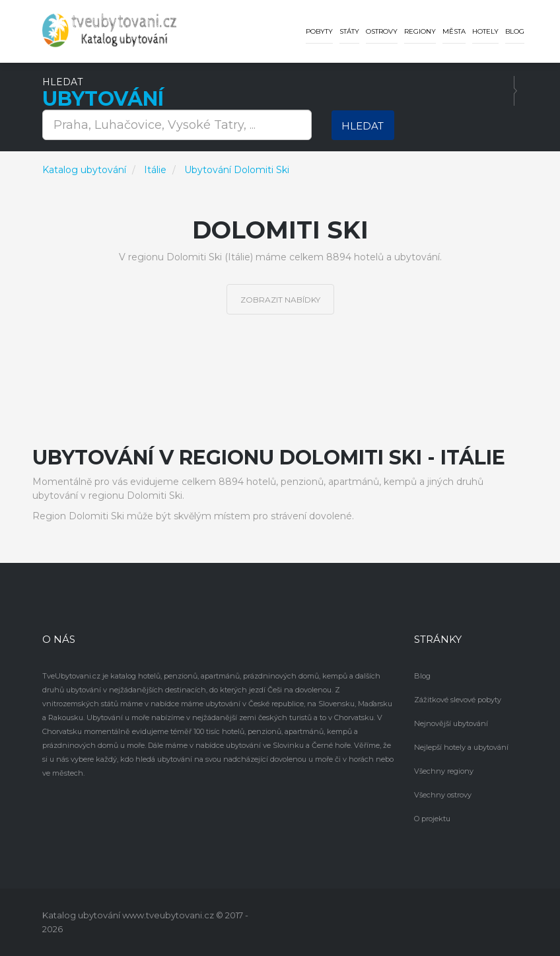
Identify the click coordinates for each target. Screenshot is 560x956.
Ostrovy (382, 31)
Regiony (420, 31)
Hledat (363, 126)
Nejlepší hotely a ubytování (461, 747)
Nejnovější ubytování (451, 723)
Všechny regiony (444, 771)
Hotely (485, 31)
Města (454, 31)
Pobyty (319, 31)
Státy (349, 31)
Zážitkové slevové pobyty (458, 700)
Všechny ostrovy (443, 795)
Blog (515, 31)
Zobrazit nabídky (280, 300)
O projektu (432, 819)
